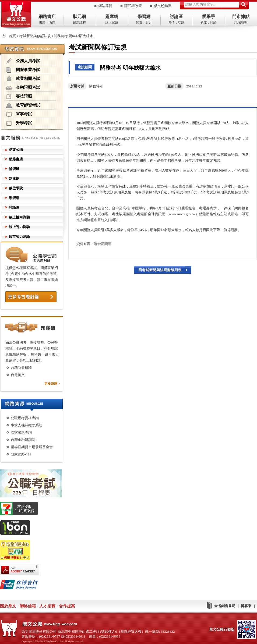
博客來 (246, 606)
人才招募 (47, 606)
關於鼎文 (8, 606)
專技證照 (19, 97)
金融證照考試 (23, 88)
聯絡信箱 (28, 606)
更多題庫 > (52, 384)
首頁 (12, 36)
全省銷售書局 (225, 606)
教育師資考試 (23, 105)
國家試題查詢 (21, 432)
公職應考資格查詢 (25, 418)
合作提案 (67, 606)
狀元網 (79, 17)
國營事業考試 (23, 70)
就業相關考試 (23, 79)
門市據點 (241, 17)
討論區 (176, 17)
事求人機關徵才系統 (27, 425)
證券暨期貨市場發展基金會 (32, 447)
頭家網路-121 (21, 454)
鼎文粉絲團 (163, 6)
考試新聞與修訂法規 (35, 36)
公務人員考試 (23, 61)
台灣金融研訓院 (23, 440)
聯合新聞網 (103, 244)
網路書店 (47, 17)
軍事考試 (19, 114)
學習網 (144, 17)
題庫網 (112, 17)
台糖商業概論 (21, 368)
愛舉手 (209, 17)
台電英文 (18, 375)
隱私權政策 (133, 6)
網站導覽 (105, 6)
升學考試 (19, 123)
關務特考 (96, 86)
